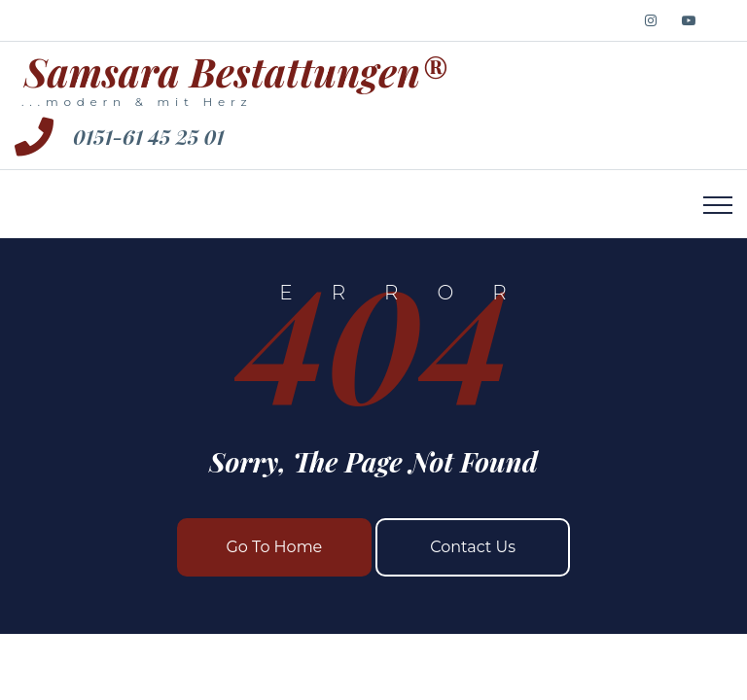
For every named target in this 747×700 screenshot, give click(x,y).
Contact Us (473, 547)
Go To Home (274, 547)
